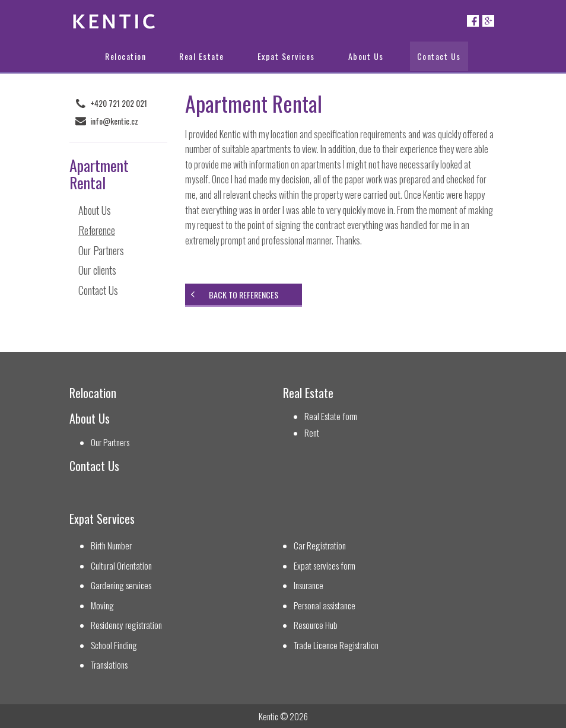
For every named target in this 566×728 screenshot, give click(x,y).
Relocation (125, 56)
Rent (312, 433)
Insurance (309, 585)
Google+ (488, 21)
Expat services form (325, 566)
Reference (97, 230)
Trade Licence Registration (336, 645)
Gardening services (121, 585)
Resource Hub (316, 625)
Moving (102, 605)
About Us (366, 56)
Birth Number (111, 546)
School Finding (114, 645)
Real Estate (202, 56)
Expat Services (286, 56)
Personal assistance (325, 605)
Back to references (244, 295)
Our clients (97, 270)
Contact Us (439, 56)
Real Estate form (331, 416)
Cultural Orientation (121, 566)
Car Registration (320, 546)
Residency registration (126, 625)
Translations (109, 665)
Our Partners (101, 250)
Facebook (473, 21)
